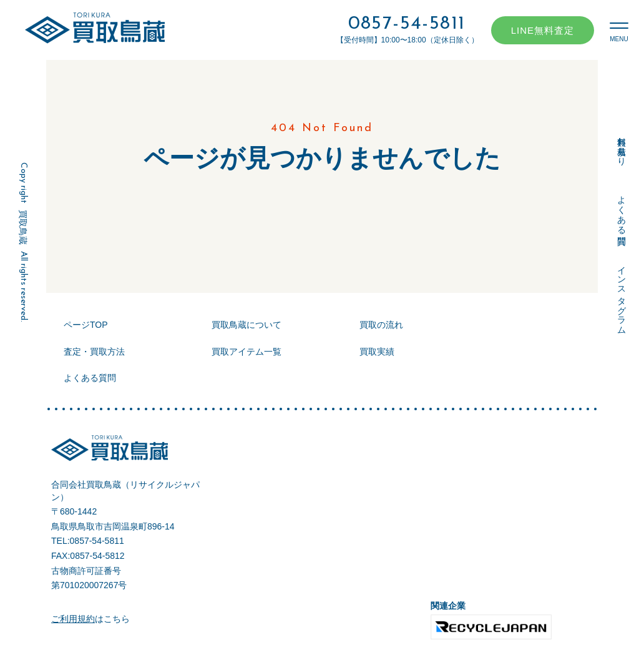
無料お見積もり (622, 146)
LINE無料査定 (543, 30)
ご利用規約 (73, 619)
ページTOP (86, 325)
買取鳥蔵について (246, 325)
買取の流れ (381, 325)
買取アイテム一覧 (246, 352)
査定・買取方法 (94, 352)
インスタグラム (622, 295)
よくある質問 (622, 210)
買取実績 (377, 352)
